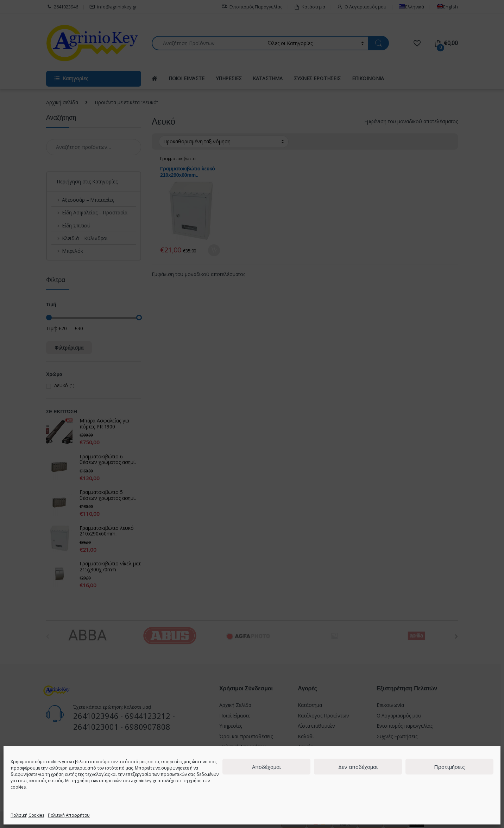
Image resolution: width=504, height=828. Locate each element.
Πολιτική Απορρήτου (69, 815)
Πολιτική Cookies (27, 815)
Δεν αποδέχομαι (358, 767)
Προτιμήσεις (449, 767)
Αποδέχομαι (267, 767)
